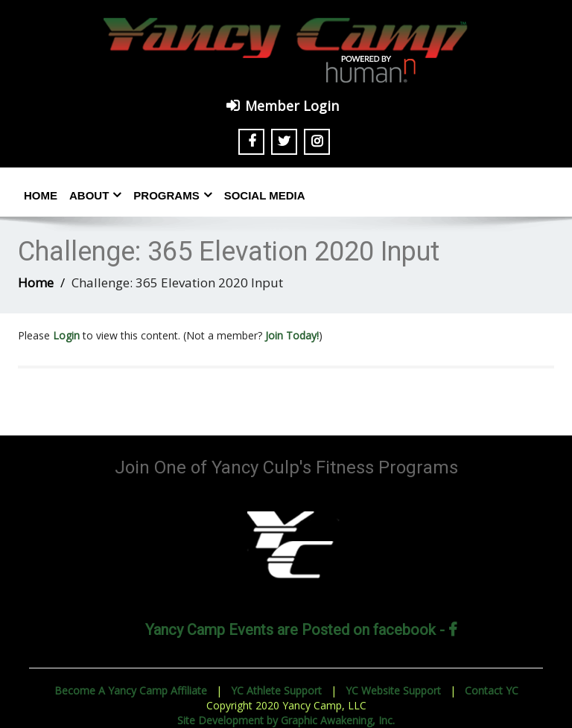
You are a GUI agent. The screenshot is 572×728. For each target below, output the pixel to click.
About (95, 195)
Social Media (265, 195)
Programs (172, 195)
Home (41, 195)
